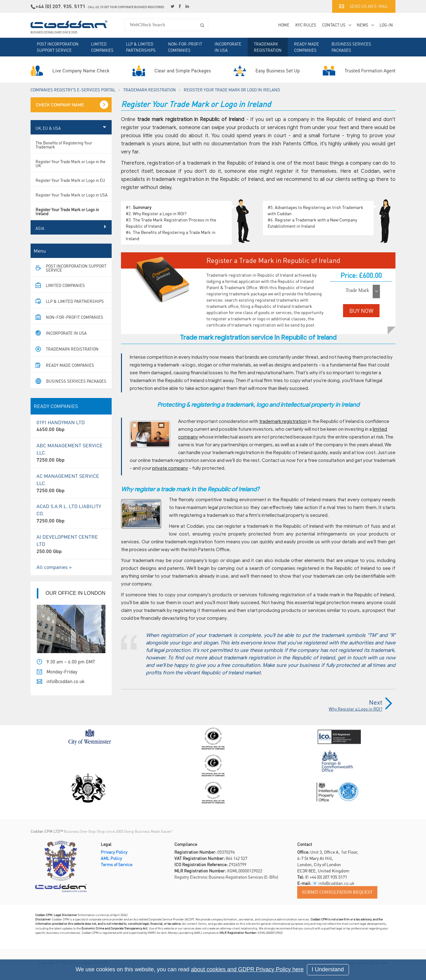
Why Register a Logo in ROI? (160, 213)
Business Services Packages (351, 47)
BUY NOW (361, 310)
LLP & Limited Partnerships (141, 47)
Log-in (386, 25)
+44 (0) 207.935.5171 (328, 877)
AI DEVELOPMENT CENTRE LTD (71, 544)
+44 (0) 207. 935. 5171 (61, 6)
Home (284, 25)
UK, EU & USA (48, 128)
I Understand (328, 969)
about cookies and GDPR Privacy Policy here (247, 969)
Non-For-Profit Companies (185, 47)
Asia (40, 228)
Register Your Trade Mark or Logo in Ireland (67, 211)
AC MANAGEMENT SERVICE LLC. (71, 483)
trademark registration (283, 421)
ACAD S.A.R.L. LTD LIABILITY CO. (71, 514)
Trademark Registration (268, 47)
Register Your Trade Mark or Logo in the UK (70, 163)
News (363, 25)
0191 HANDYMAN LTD (71, 426)
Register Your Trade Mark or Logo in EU (70, 180)
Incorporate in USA (228, 47)
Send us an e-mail (364, 6)
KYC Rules (306, 25)
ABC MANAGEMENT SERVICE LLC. (71, 453)
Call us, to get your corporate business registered (126, 7)
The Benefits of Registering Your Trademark (64, 145)
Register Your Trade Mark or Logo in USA (72, 195)
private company (170, 468)
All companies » (54, 567)
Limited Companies (102, 47)
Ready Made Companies (307, 47)
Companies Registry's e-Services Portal (73, 90)
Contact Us (334, 25)
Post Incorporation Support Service (58, 47)
